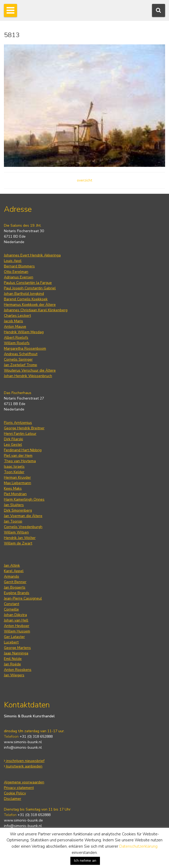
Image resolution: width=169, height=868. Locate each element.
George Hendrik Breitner (24, 428)
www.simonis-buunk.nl (23, 742)
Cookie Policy (15, 793)
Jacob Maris (13, 321)
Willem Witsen (16, 532)
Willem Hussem (17, 631)
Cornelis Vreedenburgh (23, 527)
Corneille (11, 609)
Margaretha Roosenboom (25, 348)
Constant (12, 604)
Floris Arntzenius (18, 423)
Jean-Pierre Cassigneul (23, 598)
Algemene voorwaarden (24, 782)
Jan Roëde (12, 664)
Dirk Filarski (13, 439)
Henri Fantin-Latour (20, 434)
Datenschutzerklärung (138, 846)
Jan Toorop (13, 521)
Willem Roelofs (17, 343)
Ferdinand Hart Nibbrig (23, 450)
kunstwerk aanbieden (23, 766)
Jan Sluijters (14, 505)
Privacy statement (19, 788)
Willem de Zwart (18, 543)
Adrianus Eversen (19, 277)
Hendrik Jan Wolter (20, 538)
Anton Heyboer (17, 626)
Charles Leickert (17, 316)
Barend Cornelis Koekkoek (26, 299)
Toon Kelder (14, 472)
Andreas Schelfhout (21, 354)
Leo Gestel (13, 445)
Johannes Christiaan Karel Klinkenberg (36, 310)
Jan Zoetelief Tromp (21, 365)
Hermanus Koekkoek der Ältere (30, 305)
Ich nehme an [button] (85, 861)
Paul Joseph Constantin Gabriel (30, 288)
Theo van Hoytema (20, 461)
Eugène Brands (17, 593)
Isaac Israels (14, 467)
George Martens (17, 648)
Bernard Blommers (19, 266)
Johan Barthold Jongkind (24, 294)
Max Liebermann (18, 483)
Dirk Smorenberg (18, 510)
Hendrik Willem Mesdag (24, 332)
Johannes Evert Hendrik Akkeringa (32, 255)
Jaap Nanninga (16, 653)
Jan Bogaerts (15, 587)
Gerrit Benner (15, 582)
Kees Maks (13, 488)
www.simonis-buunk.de (23, 820)
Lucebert (11, 642)
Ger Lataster (14, 637)
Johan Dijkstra (15, 615)
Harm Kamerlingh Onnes (24, 499)
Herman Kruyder (17, 477)
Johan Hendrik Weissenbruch (28, 376)
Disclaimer (13, 799)
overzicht (85, 180)
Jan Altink (12, 565)
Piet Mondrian (15, 494)
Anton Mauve (15, 327)
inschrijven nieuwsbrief (24, 761)
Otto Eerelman (16, 272)
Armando (12, 576)
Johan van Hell (16, 620)
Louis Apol (13, 261)
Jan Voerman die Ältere (23, 516)
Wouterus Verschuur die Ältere (30, 370)
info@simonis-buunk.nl (23, 747)
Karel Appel (14, 571)
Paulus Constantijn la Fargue (28, 283)
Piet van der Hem (18, 456)
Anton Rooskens (18, 670)
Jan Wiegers (14, 675)
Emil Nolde (13, 659)
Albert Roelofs (16, 338)
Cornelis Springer (18, 359)
